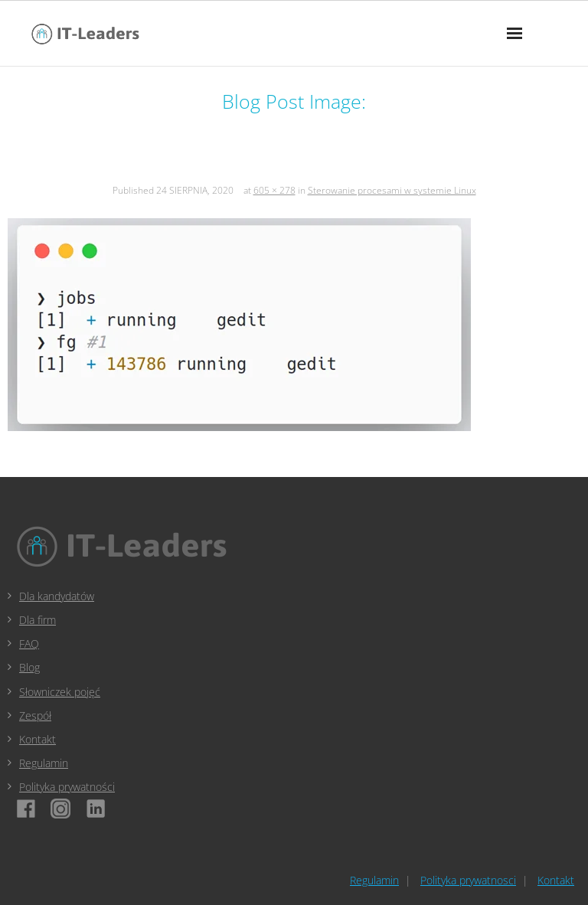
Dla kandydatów (57, 596)
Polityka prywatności (67, 787)
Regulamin (44, 763)
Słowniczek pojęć (60, 692)
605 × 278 (274, 190)
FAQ (29, 644)
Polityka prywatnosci (468, 880)
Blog (29, 667)
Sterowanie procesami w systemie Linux (392, 190)
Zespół (35, 716)
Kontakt (38, 739)
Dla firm (38, 620)
